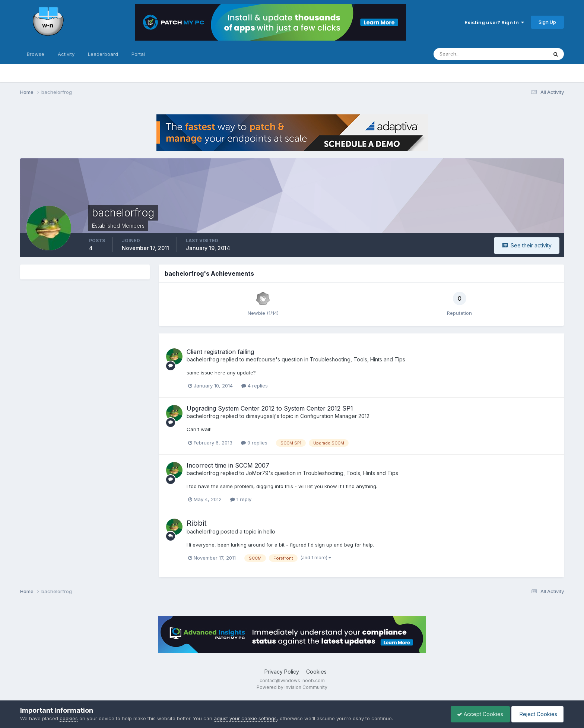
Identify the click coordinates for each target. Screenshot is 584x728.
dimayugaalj (260, 416)
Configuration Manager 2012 (335, 416)
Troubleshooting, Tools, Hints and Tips (358, 359)
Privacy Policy (282, 672)
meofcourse (261, 359)
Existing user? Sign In (494, 22)
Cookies (316, 672)
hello (269, 531)
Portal (138, 54)
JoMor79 (257, 473)
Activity (66, 54)
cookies (69, 718)
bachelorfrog (203, 359)
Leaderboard (103, 54)
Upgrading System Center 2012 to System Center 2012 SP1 (270, 408)
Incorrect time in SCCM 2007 (228, 465)
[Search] (466, 54)
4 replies (255, 386)
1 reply (241, 499)
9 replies (254, 443)
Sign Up (547, 22)
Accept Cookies (476, 714)
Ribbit (197, 523)
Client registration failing (220, 352)
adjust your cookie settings (245, 718)
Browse (36, 54)
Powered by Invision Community (292, 687)
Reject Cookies (536, 714)
